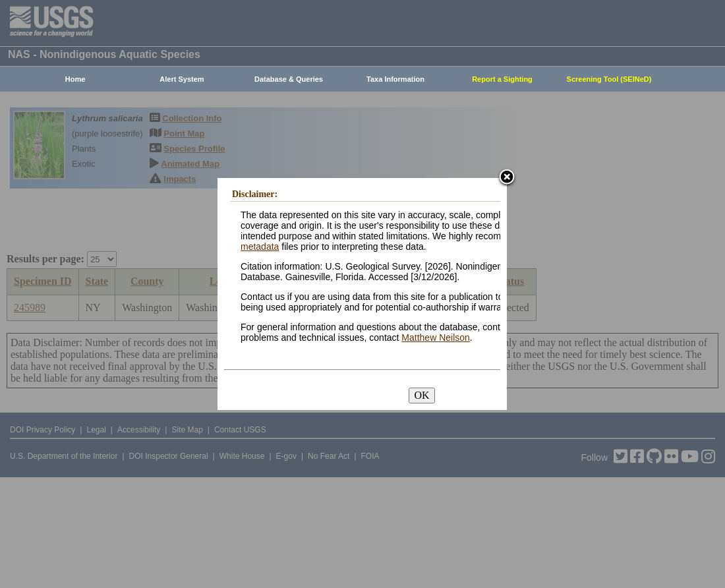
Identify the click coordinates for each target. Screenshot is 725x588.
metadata (260, 247)
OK (421, 395)
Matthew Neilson (436, 338)
